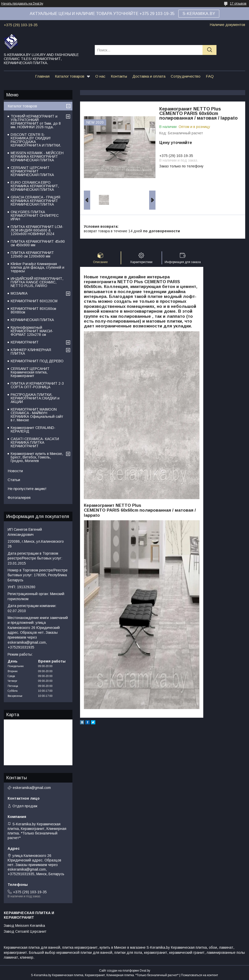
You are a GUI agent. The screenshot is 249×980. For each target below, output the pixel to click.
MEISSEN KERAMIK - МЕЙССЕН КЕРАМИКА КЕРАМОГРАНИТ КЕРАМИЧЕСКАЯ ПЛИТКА (37, 156)
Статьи (14, 480)
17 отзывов (238, 4)
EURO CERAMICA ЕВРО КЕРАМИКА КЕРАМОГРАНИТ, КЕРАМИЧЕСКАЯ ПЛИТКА (35, 186)
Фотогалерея (19, 498)
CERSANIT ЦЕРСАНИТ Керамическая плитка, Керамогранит (30, 372)
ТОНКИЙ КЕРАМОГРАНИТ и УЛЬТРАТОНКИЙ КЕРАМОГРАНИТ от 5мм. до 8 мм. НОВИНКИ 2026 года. (36, 122)
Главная (42, 76)
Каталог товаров (70, 76)
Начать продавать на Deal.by (22, 4)
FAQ (210, 76)
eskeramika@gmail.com (32, 788)
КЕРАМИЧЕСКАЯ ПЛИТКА (32, 320)
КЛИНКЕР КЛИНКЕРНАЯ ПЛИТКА (31, 352)
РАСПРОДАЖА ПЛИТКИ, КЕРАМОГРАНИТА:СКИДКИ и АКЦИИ (35, 398)
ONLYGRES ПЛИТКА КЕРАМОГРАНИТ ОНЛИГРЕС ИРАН (35, 215)
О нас (100, 76)
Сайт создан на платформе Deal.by (125, 971)
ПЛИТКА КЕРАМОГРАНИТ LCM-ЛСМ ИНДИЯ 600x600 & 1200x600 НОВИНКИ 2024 (37, 230)
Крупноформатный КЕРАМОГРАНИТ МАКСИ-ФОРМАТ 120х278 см (32, 331)
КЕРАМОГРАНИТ (25, 342)
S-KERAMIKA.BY (199, 14)
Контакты (119, 76)
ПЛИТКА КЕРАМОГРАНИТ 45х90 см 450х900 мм (38, 243)
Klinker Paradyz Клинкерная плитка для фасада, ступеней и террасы (37, 267)
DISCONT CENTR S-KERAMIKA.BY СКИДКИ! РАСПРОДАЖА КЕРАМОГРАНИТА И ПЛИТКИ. (36, 140)
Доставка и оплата (149, 76)
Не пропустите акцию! (27, 489)
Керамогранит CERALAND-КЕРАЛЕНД (33, 429)
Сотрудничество (186, 76)
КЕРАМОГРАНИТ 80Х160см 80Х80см (33, 310)
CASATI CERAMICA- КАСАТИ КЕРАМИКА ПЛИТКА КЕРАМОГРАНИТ (35, 442)
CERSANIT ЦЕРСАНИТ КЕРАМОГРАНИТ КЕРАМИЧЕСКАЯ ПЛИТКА (32, 171)
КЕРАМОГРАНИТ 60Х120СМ (34, 301)
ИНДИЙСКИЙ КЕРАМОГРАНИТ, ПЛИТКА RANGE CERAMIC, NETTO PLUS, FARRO (37, 282)
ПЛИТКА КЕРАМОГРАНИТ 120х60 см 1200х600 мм (32, 254)
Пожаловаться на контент (199, 975)
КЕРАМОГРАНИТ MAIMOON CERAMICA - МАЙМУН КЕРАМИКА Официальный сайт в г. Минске (37, 415)
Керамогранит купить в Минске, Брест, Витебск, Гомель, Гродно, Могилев (37, 457)
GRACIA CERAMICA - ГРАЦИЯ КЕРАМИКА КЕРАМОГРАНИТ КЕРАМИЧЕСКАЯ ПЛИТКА (35, 201)
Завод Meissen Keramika (24, 926)
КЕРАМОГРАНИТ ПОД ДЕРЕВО (37, 361)
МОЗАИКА (19, 293)
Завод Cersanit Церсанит (25, 931)
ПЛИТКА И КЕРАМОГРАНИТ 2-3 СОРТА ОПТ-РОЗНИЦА (37, 385)
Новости (15, 471)
